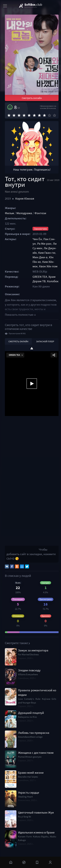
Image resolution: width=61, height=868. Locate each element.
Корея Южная (25, 199)
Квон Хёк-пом (48, 266)
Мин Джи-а (40, 257)
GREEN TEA (40, 277)
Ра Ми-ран (44, 244)
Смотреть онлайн (32, 98)
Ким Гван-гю (47, 253)
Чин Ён (37, 239)
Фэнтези (40, 213)
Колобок (53, 281)
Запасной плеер (45, 341)
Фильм (9, 213)
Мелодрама (24, 213)
